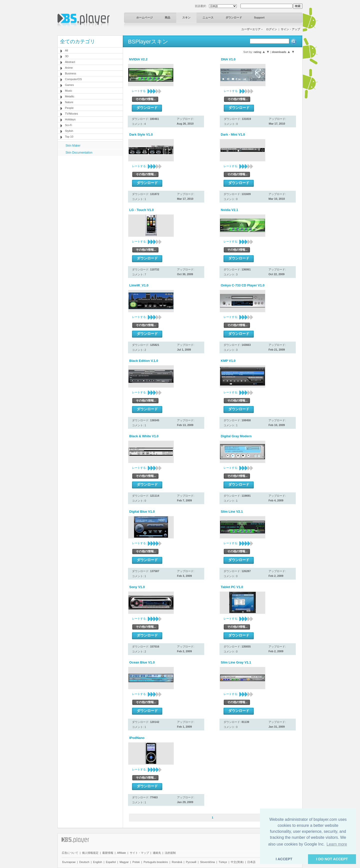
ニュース (208, 17)
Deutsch (84, 862)
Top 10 (69, 137)
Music (69, 91)
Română (177, 862)
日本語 (251, 862)
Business (71, 73)
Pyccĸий (191, 862)
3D (67, 56)
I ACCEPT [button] (284, 859)
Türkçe (223, 862)
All (66, 50)
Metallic (70, 96)
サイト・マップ (139, 853)
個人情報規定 (90, 853)
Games (69, 85)
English (97, 862)
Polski (136, 862)
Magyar (124, 862)
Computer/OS (73, 79)
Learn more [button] (337, 844)
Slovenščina (207, 862)
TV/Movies (71, 114)
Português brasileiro (156, 862)
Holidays (70, 119)
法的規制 (170, 853)
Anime (69, 68)
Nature (69, 102)
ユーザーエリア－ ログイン (259, 29)
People (69, 108)
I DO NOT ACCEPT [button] (332, 859)
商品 (167, 17)
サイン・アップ (290, 29)
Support (259, 17)
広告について (70, 853)
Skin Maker (73, 146)
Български (69, 862)
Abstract (70, 62)
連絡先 (157, 853)
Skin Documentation (79, 153)
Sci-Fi (68, 125)
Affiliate (121, 853)
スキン (186, 17)
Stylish (69, 131)
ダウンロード (234, 17)
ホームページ (144, 17)
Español (111, 862)
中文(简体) (237, 862)
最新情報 (108, 853)
